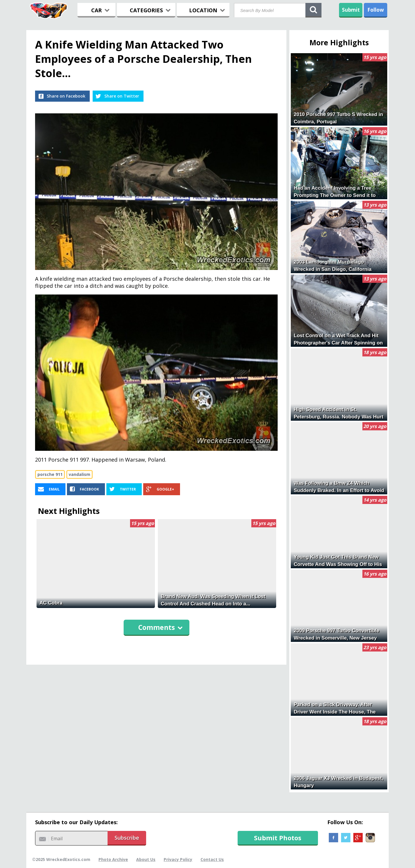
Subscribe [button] (127, 838)
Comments (160, 627)
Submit (351, 10)
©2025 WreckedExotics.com (61, 859)
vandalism (79, 474)
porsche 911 (50, 474)
